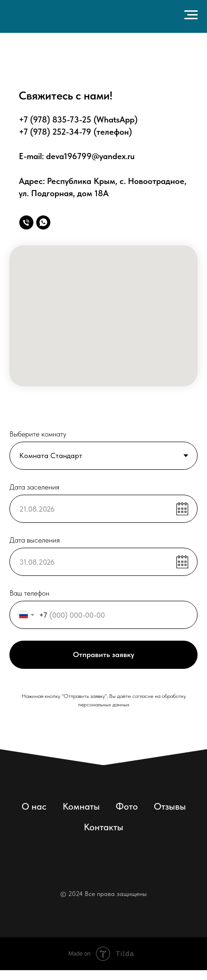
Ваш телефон (29, 593)
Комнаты (81, 806)
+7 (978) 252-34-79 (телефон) (75, 132)
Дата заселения (34, 487)
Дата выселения (35, 540)
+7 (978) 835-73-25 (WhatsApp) (78, 119)
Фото (127, 806)
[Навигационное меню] (191, 15)
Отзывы (170, 806)
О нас (34, 806)
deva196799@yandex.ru (90, 156)
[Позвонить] (26, 222)
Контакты (103, 827)
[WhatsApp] (43, 222)
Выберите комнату (38, 434)
